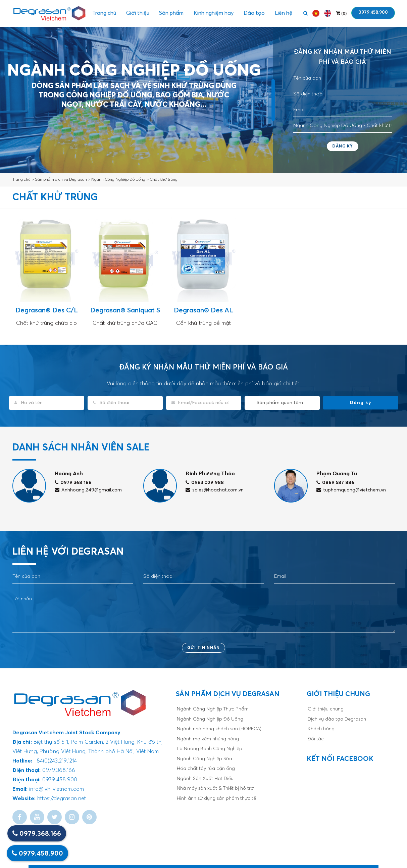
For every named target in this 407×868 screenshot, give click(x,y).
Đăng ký (343, 146)
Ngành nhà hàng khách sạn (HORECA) (219, 729)
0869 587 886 (335, 483)
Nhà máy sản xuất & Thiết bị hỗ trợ (215, 788)
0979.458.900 (373, 13)
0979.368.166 (37, 834)
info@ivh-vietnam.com (57, 789)
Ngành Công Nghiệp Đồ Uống (118, 180)
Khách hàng (321, 729)
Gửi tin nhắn (203, 648)
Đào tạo (254, 13)
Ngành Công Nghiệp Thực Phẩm (213, 709)
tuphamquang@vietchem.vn (351, 490)
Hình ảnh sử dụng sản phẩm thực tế (216, 798)
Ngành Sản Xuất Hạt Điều (205, 779)
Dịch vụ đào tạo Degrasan (337, 719)
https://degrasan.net (62, 798)
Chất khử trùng (164, 180)
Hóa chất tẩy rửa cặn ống (206, 769)
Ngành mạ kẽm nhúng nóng (208, 739)
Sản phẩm (171, 13)
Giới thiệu (137, 13)
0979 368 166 (73, 483)
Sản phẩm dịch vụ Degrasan (61, 180)
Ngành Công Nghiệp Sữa (205, 759)
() (341, 13)
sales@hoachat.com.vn (215, 490)
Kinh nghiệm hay (214, 13)
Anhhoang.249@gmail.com (88, 490)
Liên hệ (284, 13)
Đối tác (316, 739)
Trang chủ (104, 13)
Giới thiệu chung (326, 709)
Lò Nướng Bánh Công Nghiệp (210, 749)
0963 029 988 (205, 483)
